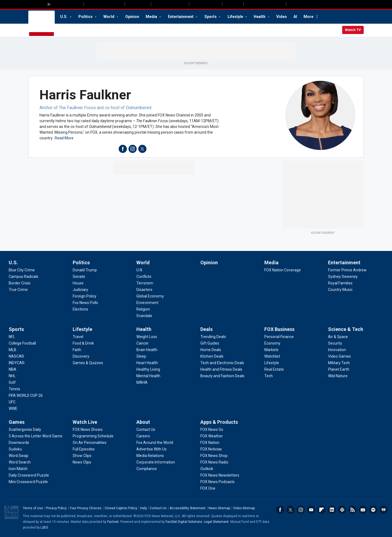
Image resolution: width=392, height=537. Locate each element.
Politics (86, 17)
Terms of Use (33, 508)
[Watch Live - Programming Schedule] (93, 436)
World (109, 17)
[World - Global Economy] (150, 296)
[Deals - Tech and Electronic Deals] (222, 363)
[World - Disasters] (144, 290)
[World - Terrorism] (145, 283)
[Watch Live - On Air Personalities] (90, 443)
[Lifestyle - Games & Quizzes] (88, 363)
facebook (123, 149)
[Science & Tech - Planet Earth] (339, 369)
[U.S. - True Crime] (18, 290)
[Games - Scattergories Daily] (25, 429)
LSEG (44, 527)
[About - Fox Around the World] (155, 443)
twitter (142, 149)
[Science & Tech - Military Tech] (339, 363)
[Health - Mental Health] (148, 376)
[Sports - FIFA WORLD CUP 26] (26, 395)
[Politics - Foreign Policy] (85, 296)
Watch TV (353, 30)
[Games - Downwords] (19, 443)
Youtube (311, 510)
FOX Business (279, 329)
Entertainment (181, 17)
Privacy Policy (56, 508)
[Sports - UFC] (12, 402)
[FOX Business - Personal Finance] (279, 337)
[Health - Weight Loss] (147, 337)
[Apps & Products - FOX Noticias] (211, 449)
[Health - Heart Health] (147, 363)
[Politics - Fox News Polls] (85, 303)
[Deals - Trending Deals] (213, 337)
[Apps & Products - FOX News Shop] (214, 456)
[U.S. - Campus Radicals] (24, 277)
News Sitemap (219, 508)
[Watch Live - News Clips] (82, 462)
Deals (206, 329)
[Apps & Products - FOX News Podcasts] (218, 482)
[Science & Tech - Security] (335, 343)
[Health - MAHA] (142, 382)
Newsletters (363, 510)
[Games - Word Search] (20, 462)
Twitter (290, 510)
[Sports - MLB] (13, 350)
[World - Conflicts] (144, 277)
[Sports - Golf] (12, 382)
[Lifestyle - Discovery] (81, 356)
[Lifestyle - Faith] (77, 350)
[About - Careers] (143, 436)
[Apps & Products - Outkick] (207, 469)
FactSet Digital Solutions (184, 522)
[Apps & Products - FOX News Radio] (214, 462)
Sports (211, 17)
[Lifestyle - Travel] (78, 337)
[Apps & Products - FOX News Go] (212, 429)
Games (17, 422)
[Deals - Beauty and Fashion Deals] (222, 376)
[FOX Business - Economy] (272, 343)
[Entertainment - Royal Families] (340, 283)
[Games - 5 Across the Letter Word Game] (36, 436)
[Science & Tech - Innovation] (337, 350)
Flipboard (321, 510)
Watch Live (85, 422)
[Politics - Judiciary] (80, 290)
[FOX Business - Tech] (269, 376)
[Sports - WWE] (13, 409)
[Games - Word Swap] (19, 456)
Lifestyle (236, 17)
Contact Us (158, 508)
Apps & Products (219, 422)
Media (152, 17)
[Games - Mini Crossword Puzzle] (28, 482)
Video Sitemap (244, 508)
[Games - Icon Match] (18, 469)
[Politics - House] (78, 283)
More (308, 17)
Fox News (42, 24)
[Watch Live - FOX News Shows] (88, 429)
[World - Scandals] (144, 316)
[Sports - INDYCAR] (17, 363)
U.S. (64, 17)
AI (295, 17)
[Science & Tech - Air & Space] (338, 337)
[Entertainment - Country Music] (340, 290)
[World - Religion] (143, 309)
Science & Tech (346, 329)
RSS (353, 510)
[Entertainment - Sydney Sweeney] (343, 277)
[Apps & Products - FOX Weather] (212, 436)
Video (282, 17)
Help (143, 508)
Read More (64, 138)
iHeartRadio (384, 510)
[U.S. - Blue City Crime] (22, 270)
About (143, 422)
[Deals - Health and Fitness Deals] (221, 369)
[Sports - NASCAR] (16, 356)
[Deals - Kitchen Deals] (212, 356)
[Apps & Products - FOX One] (208, 488)
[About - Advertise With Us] (151, 449)
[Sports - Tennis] (14, 389)
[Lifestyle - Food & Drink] (83, 343)
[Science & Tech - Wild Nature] (338, 376)
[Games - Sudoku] (15, 449)
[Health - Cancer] (143, 343)
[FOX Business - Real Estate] (274, 369)
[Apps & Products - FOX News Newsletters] (220, 475)
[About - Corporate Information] (156, 462)
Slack (342, 510)
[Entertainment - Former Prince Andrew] (347, 270)
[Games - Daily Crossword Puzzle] (29, 475)
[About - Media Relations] (150, 456)
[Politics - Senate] (79, 277)
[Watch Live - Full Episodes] (84, 449)
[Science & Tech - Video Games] (339, 356)
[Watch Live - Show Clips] (82, 456)
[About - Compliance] (147, 469)
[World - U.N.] (140, 270)
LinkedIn (332, 510)
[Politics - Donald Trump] (85, 270)
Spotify (373, 510)
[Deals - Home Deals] (211, 350)
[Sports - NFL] (12, 337)
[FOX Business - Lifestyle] (272, 363)
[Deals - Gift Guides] (210, 343)
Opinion (132, 17)
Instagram (301, 510)
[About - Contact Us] (146, 429)
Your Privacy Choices (86, 508)
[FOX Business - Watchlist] (272, 356)
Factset (113, 522)
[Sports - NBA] (13, 369)
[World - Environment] (147, 303)
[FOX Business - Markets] (271, 350)
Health (260, 17)
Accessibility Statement (188, 508)
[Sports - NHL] (12, 376)
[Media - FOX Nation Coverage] (283, 270)
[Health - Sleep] (141, 356)
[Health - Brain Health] (147, 350)
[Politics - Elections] (80, 309)
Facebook (280, 510)
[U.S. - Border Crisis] (20, 283)
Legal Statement (216, 522)
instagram (133, 149)
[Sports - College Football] (22, 343)
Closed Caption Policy (121, 508)
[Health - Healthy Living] (148, 369)
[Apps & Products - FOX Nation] (210, 443)
